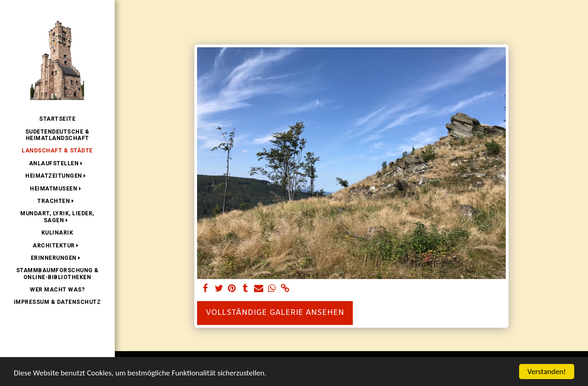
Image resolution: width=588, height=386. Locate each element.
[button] (57, 163)
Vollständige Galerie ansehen (275, 313)
